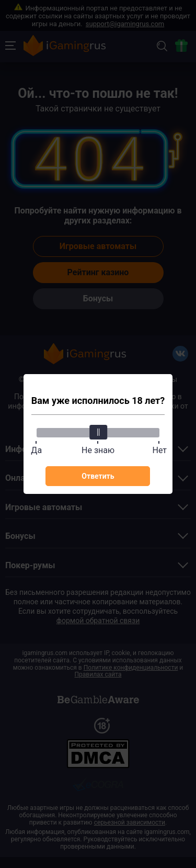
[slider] (98, 432)
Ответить (98, 476)
